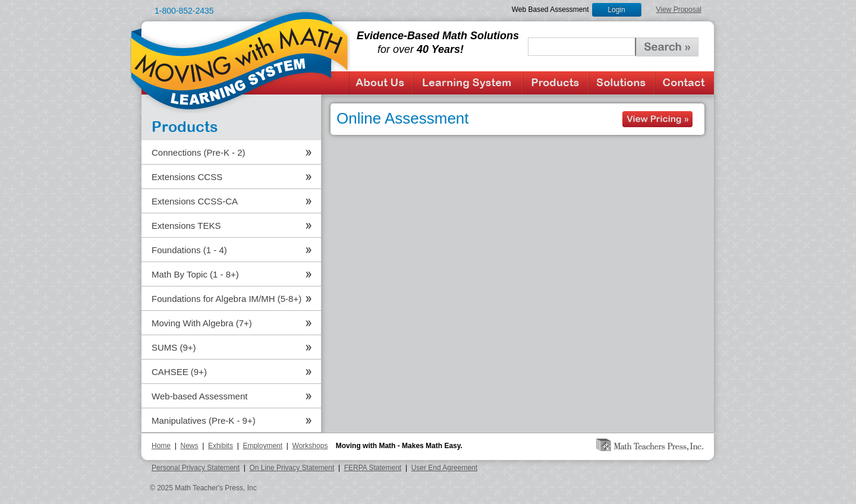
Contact (684, 83)
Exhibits (221, 446)
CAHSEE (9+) (179, 372)
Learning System (468, 83)
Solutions (621, 83)
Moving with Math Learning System (240, 60)
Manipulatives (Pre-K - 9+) (204, 420)
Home (161, 446)
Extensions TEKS (186, 226)
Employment (262, 446)
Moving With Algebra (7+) (202, 323)
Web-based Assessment (199, 396)
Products (556, 83)
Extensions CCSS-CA (195, 201)
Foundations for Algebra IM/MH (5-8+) (226, 299)
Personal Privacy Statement (196, 468)
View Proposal (679, 10)
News (189, 446)
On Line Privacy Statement (292, 468)
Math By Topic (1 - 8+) (195, 274)
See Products (657, 119)
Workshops (310, 446)
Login (616, 10)
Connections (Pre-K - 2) (199, 152)
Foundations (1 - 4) (189, 250)
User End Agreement (444, 468)
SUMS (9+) (174, 347)
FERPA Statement (373, 468)
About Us (381, 83)
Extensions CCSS (187, 177)
